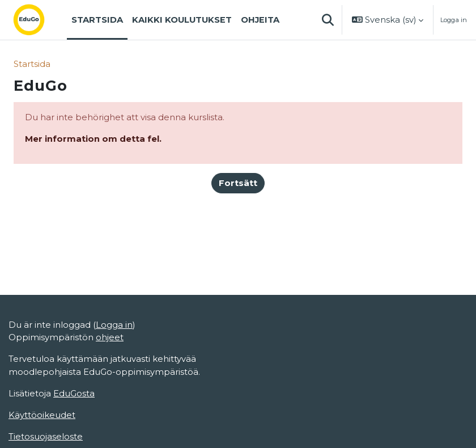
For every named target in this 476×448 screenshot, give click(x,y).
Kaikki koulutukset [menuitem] (182, 20)
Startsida (32, 64)
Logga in (454, 20)
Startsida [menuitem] (97, 20)
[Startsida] (38, 20)
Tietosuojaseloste (46, 437)
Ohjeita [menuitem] (260, 20)
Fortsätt (238, 183)
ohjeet (110, 337)
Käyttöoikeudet (42, 415)
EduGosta (74, 394)
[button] (328, 20)
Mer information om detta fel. (93, 139)
